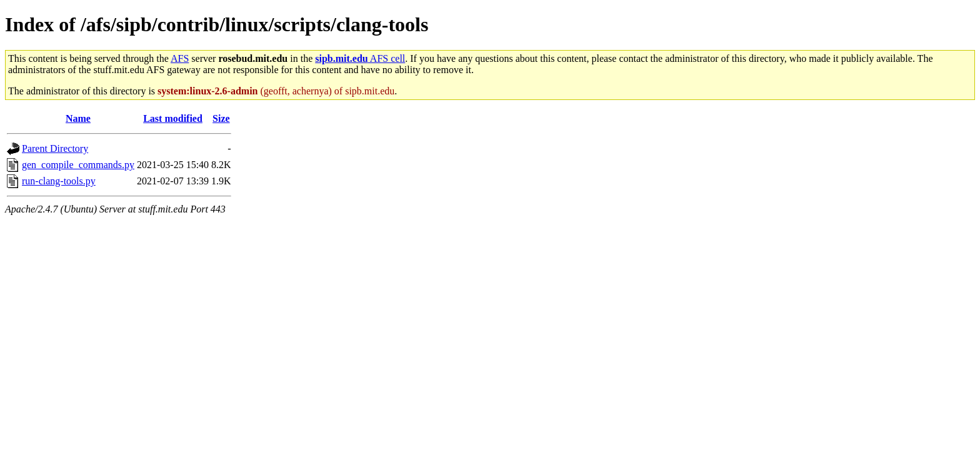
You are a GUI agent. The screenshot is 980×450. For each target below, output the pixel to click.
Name (78, 118)
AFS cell (360, 58)
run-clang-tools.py (59, 181)
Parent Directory (55, 148)
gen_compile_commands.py (78, 165)
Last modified (173, 118)
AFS (180, 58)
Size (221, 118)
